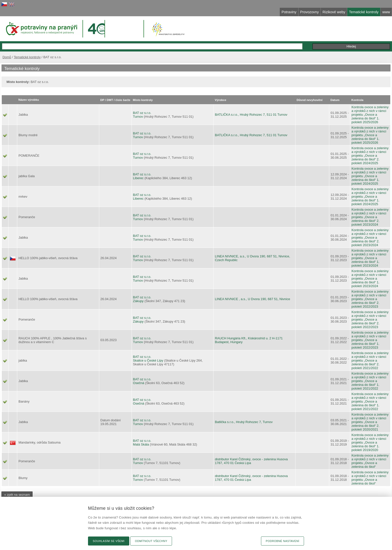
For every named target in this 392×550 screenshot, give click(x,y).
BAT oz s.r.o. (142, 113)
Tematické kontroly (27, 57)
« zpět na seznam (17, 495)
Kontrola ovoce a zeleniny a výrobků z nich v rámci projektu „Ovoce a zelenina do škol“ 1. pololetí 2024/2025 (370, 176)
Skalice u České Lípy (148, 360)
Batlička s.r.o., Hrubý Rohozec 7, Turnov (244, 422)
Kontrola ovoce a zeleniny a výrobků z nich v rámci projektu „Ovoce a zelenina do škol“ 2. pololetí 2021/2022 (370, 360)
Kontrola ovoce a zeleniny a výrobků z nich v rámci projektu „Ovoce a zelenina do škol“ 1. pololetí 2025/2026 (370, 115)
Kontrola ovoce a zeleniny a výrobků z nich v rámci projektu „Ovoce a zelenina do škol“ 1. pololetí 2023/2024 (370, 258)
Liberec (138, 178)
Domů (7, 57)
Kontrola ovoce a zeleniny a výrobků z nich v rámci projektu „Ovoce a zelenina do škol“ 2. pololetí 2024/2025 (370, 156)
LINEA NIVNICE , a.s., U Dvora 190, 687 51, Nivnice (252, 299)
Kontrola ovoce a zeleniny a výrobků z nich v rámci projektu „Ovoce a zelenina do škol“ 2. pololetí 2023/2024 (370, 217)
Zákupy (138, 301)
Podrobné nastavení (282, 541)
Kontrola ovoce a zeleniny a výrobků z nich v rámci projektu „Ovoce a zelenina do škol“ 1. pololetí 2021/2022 (370, 381)
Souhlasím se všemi (109, 541)
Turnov (138, 117)
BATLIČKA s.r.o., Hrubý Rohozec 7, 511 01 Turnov (251, 115)
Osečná (139, 383)
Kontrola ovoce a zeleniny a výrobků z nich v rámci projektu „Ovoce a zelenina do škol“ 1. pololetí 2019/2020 (370, 442)
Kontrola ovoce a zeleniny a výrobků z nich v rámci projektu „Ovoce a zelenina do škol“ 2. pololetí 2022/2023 (370, 299)
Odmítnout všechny (151, 541)
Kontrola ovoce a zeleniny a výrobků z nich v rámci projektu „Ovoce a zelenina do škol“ (370, 461)
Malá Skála (141, 444)
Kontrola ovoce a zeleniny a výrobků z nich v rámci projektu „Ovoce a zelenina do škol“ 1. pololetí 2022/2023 (370, 340)
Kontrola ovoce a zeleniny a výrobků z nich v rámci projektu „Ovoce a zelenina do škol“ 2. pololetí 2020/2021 (370, 422)
